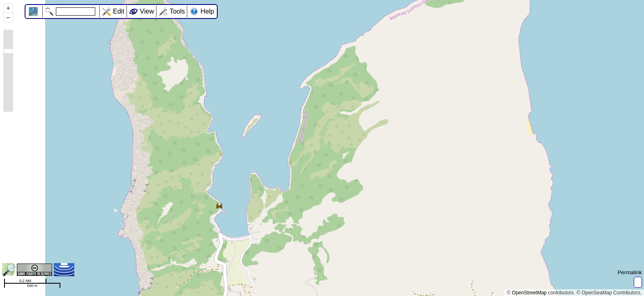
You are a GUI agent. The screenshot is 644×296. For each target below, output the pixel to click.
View (147, 11)
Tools (177, 11)
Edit (119, 11)
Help (207, 11)
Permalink (630, 272)
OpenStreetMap (529, 293)
